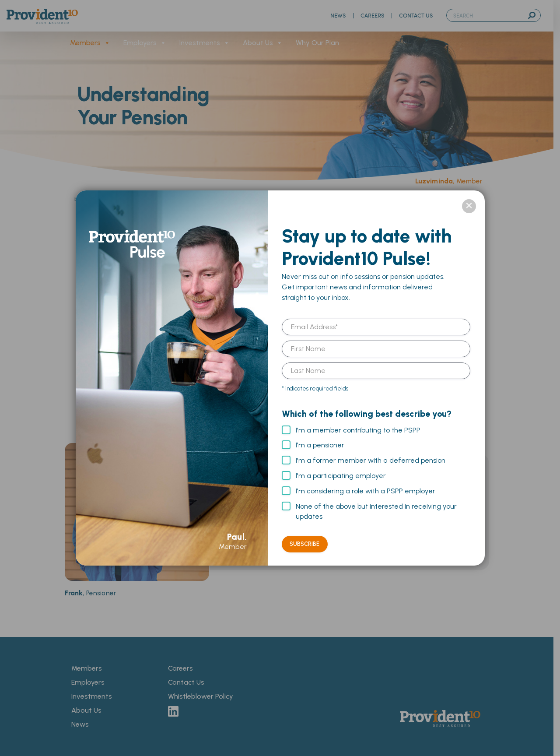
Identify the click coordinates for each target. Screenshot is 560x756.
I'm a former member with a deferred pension (371, 460)
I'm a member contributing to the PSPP (358, 430)
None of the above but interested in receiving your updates (376, 511)
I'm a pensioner (320, 445)
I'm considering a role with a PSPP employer (366, 491)
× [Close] (469, 206)
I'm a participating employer (341, 476)
